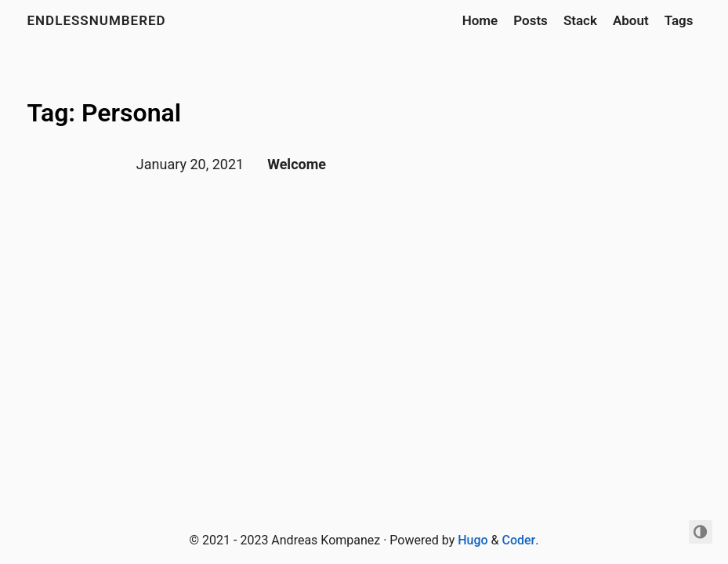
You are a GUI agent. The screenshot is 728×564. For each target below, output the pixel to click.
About (631, 20)
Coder (518, 540)
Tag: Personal (105, 113)
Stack (580, 20)
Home (480, 20)
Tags (679, 20)
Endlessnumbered (97, 20)
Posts (531, 20)
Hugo (473, 540)
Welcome (297, 164)
